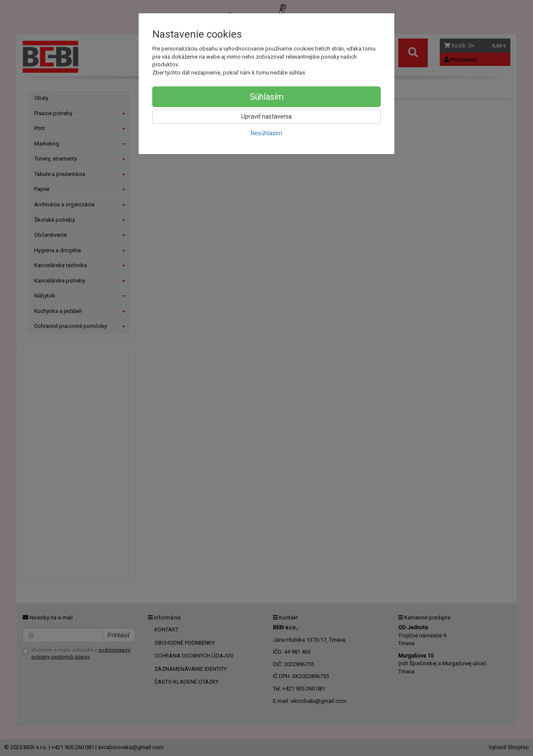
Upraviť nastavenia (266, 116)
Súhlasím (267, 97)
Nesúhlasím (266, 133)
